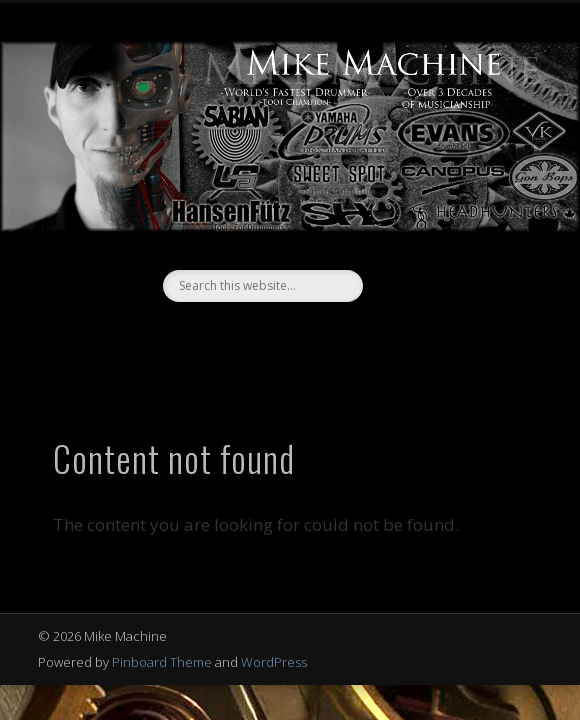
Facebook (267, 336)
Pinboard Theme (162, 662)
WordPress (274, 662)
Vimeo (308, 336)
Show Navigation (479, 179)
